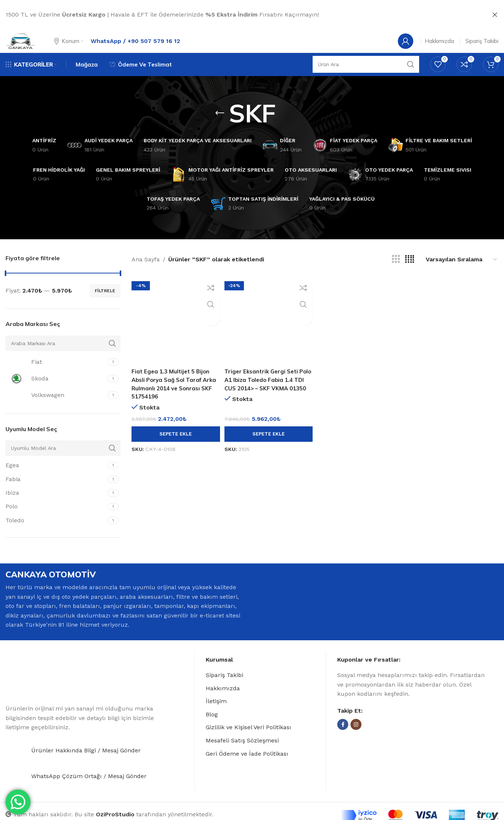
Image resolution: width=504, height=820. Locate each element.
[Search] (366, 75)
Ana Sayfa (146, 271)
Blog (212, 726)
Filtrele (105, 302)
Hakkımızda (223, 700)
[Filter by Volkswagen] (56, 407)
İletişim (216, 713)
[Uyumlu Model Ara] (63, 460)
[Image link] (50, 690)
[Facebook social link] (343, 736)
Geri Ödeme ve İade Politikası (247, 765)
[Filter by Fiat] (56, 374)
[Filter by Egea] (56, 477)
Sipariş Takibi (224, 687)
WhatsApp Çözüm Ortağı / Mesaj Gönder (89, 790)
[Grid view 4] (410, 271)
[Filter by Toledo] (56, 532)
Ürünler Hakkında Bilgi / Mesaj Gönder (86, 764)
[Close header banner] (495, 15)
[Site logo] (28, 45)
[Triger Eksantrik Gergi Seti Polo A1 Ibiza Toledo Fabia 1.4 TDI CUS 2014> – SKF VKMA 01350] (268, 331)
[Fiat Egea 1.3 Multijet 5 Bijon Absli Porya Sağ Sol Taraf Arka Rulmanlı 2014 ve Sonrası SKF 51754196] (175, 331)
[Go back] (220, 125)
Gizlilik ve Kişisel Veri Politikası (249, 739)
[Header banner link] (241, 15)
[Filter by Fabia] (56, 491)
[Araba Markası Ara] (63, 355)
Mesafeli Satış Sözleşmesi (242, 752)
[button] (175, 443)
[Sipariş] (462, 271)
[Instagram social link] (356, 736)
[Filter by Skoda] (56, 390)
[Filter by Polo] (56, 518)
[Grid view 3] (396, 271)
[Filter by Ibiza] (56, 505)
